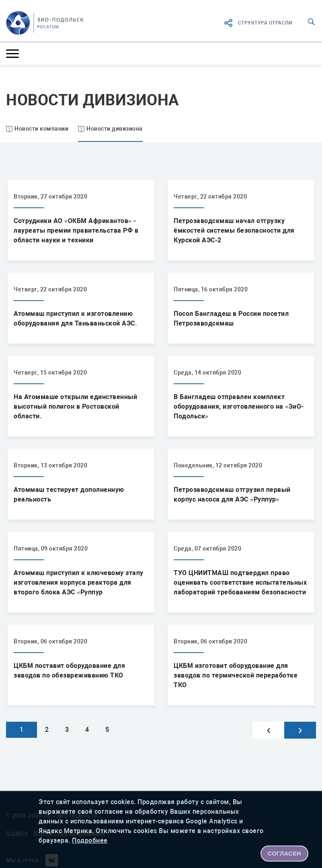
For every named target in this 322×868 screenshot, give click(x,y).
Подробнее (90, 840)
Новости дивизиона (115, 129)
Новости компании (41, 129)
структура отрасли (258, 23)
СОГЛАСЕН (285, 854)
